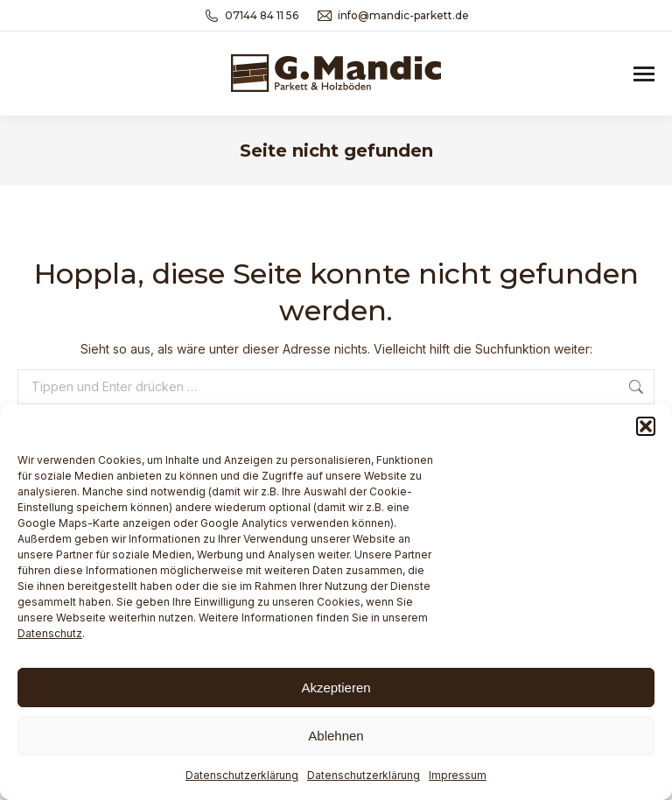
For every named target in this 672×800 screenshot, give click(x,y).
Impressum (458, 775)
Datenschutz (50, 633)
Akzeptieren (336, 688)
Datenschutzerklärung (242, 775)
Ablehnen (336, 736)
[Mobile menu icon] (644, 74)
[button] (646, 426)
